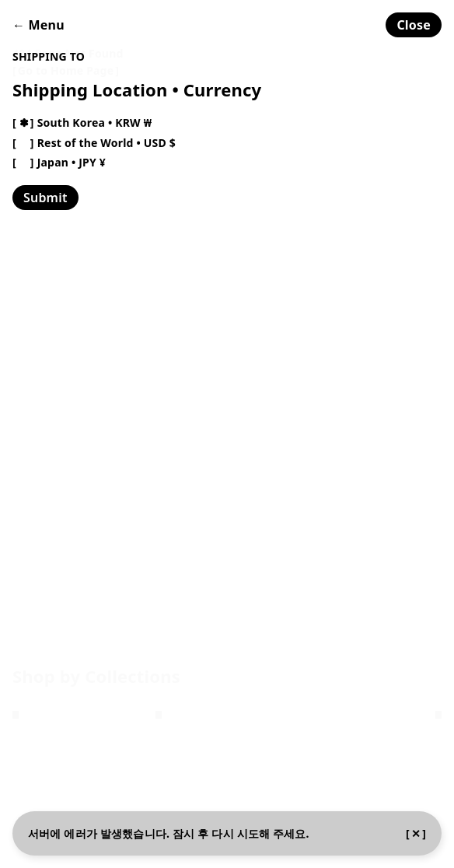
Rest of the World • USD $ (107, 143)
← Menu (38, 25)
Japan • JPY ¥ (72, 163)
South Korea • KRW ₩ (94, 123)
